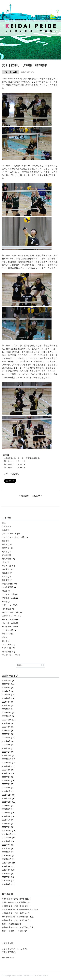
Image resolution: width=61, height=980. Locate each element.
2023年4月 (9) (8, 741)
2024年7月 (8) (8, 691)
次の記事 (36, 496)
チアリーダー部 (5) (10, 605)
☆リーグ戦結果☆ (12, 474)
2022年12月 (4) (8, 756)
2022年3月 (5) (8, 788)
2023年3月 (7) (8, 745)
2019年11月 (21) (9, 859)
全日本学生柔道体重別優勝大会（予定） (19, 917)
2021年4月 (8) (8, 824)
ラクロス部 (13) (8, 645)
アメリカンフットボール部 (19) (15, 537)
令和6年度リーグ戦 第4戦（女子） (17, 906)
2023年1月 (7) (8, 752)
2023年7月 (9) (8, 731)
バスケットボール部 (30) (12, 612)
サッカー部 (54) (8, 566)
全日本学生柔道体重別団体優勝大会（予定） (20, 910)
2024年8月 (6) (8, 688)
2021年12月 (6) (8, 795)
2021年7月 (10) (8, 813)
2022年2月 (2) (8, 791)
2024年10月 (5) (8, 681)
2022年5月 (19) (8, 781)
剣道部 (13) (7, 552)
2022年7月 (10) (8, 773)
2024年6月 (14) (8, 695)
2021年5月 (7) (8, 820)
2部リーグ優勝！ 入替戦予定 (14, 931)
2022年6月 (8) (8, 777)
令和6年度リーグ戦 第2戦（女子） (17, 920)
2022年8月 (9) (8, 770)
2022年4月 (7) (8, 784)
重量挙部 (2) (7, 580)
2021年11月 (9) (8, 799)
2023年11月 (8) (8, 716)
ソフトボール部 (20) (10, 598)
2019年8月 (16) (8, 870)
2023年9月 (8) (8, 723)
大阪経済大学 (8, 943)
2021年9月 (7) (8, 806)
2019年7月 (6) (8, 874)
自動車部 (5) (7, 573)
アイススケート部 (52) (11, 534)
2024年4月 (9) (8, 702)
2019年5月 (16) (8, 881)
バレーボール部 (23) (10, 623)
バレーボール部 (11, 72)
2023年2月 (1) (8, 748)
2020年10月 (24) (9, 838)
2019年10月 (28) (9, 863)
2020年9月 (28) (8, 841)
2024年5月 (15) (8, 698)
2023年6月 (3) (8, 734)
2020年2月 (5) (8, 849)
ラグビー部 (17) (8, 648)
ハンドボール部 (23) (10, 627)
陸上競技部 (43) (8, 652)
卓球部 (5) (6, 602)
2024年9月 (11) (8, 684)
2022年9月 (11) (8, 766)
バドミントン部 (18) (10, 620)
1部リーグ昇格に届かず (12, 924)
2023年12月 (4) (8, 713)
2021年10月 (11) (9, 802)
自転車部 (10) (8, 569)
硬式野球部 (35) (8, 559)
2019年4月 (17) (8, 884)
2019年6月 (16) (8, 877)
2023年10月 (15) (9, 720)
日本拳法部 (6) (8, 609)
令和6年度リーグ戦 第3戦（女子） (17, 913)
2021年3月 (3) (8, 827)
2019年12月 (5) (8, 856)
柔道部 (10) (7, 577)
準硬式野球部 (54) (9, 584)
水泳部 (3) (6, 591)
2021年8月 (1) (8, 809)
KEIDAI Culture (8, 958)
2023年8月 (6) (8, 727)
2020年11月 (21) (9, 834)
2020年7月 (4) (8, 845)
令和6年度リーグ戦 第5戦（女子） (17, 899)
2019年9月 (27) (8, 866)
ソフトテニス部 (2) (10, 594)
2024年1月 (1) (8, 709)
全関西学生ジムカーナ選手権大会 (16, 903)
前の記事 (25, 496)
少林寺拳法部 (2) (9, 587)
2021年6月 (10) (8, 816)
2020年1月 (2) (8, 852)
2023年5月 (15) (8, 738)
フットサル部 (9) (9, 630)
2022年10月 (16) (9, 763)
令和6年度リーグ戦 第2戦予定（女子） (19, 927)
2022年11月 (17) (9, 759)
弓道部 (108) (7, 544)
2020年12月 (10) (9, 831)
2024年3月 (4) (8, 706)
